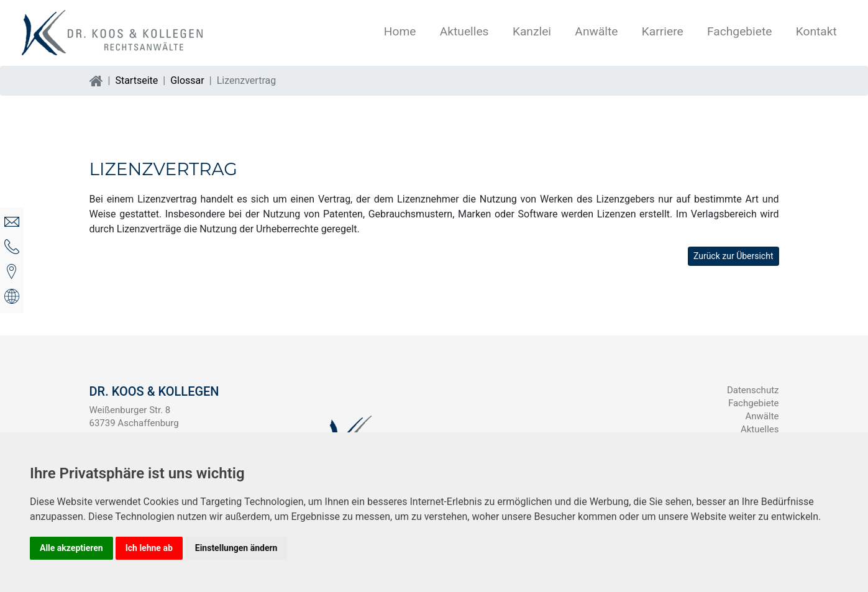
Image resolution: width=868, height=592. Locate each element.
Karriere (663, 31)
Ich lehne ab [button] (149, 548)
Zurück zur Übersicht (733, 256)
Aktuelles (464, 31)
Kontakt (816, 31)
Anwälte (596, 31)
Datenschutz (753, 390)
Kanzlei (532, 31)
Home (400, 31)
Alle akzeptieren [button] (71, 548)
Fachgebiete (739, 31)
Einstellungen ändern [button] (236, 548)
